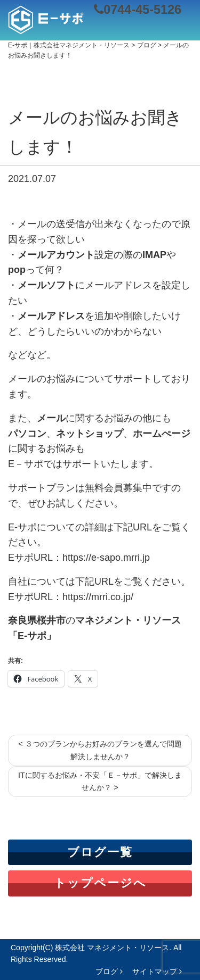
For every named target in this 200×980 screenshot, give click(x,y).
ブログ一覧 (100, 852)
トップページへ (100, 883)
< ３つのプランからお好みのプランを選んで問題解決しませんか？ (100, 750)
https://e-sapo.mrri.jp (106, 558)
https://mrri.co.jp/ (98, 597)
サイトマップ (157, 971)
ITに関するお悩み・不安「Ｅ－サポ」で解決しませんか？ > (100, 781)
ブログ (109, 971)
